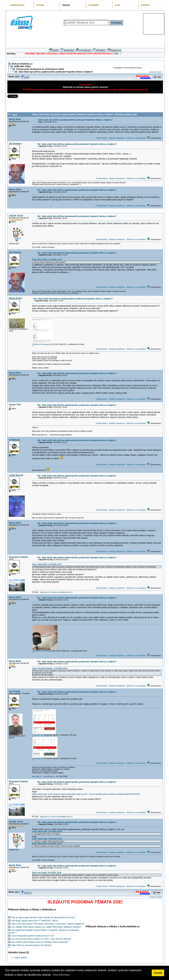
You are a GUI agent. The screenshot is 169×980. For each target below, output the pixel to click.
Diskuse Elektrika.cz (22, 64)
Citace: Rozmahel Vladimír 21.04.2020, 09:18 (50, 668)
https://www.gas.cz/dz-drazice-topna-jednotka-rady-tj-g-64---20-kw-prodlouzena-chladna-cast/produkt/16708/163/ (86, 794)
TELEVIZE (40, 5)
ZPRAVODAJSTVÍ (17, 5)
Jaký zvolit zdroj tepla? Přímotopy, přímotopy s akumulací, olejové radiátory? (48, 924)
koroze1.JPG (38, 735)
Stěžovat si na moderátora (136, 138)
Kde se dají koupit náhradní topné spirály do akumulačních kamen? (43, 917)
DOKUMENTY (94, 5)
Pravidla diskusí (102, 138)
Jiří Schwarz (15, 144)
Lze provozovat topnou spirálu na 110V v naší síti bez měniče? (41, 939)
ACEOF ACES (16, 216)
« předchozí (153, 72)
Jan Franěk (15, 691)
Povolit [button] (158, 973)
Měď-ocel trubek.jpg (41, 344)
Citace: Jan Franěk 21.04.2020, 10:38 (47, 873)
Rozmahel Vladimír (18, 557)
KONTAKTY (146, 5)
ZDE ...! (118, 54)
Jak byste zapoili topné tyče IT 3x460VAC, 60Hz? (35, 921)
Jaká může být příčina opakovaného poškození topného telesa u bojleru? (56, 72)
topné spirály (21, 957)
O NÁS (118, 5)
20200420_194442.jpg (42, 651)
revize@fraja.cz (49, 776)
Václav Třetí (15, 405)
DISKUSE (66, 5)
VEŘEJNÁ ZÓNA (22, 66)
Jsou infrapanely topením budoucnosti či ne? (33, 936)
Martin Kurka (15, 298)
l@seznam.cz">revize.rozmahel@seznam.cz (56, 592)
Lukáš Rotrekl (16, 475)
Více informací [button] (61, 975)
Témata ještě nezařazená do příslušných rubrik (40, 69)
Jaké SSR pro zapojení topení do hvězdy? (31, 945)
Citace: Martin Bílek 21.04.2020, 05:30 (47, 831)
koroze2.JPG (38, 758)
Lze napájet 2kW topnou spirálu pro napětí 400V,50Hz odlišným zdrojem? (46, 927)
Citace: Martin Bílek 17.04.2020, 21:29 (47, 260)
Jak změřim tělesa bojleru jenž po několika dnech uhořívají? (40, 942)
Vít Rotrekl (14, 440)
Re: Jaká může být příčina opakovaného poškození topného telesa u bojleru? (77, 144)
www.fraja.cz (37, 776)
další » (160, 72)
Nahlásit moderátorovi (117, 138)
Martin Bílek (15, 119)
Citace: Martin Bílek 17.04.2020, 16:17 (47, 564)
